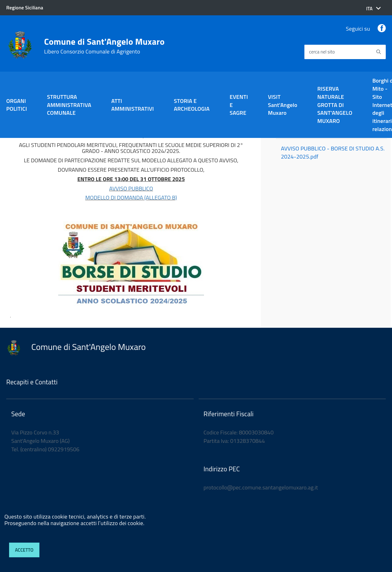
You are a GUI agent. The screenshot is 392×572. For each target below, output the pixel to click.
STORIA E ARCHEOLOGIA (192, 105)
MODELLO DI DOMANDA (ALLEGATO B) (131, 197)
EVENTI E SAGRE (239, 105)
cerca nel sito (322, 52)
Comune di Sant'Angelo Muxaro (104, 46)
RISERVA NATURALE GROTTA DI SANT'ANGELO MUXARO (335, 105)
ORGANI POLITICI (17, 105)
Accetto (24, 550)
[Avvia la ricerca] (379, 52)
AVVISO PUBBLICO (131, 188)
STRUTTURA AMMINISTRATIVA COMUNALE (69, 105)
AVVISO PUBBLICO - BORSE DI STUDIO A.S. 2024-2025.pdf (333, 152)
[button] (373, 9)
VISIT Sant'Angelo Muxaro (283, 105)
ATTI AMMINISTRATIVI (133, 105)
